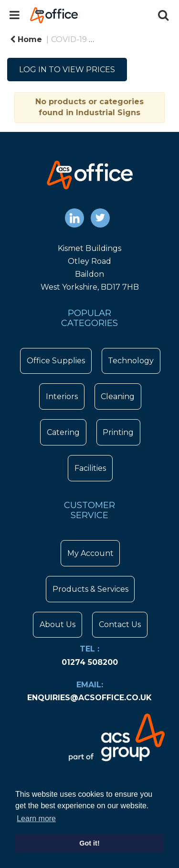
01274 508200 (90, 662)
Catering (63, 432)
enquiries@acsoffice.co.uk (89, 698)
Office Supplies (56, 361)
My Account (90, 553)
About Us (58, 624)
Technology (131, 361)
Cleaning (118, 396)
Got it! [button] (89, 843)
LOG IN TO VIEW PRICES (67, 70)
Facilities (90, 468)
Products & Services (90, 589)
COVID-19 (69, 39)
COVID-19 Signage (134, 39)
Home (26, 39)
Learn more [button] (36, 819)
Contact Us (120, 624)
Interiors (62, 396)
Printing (118, 432)
